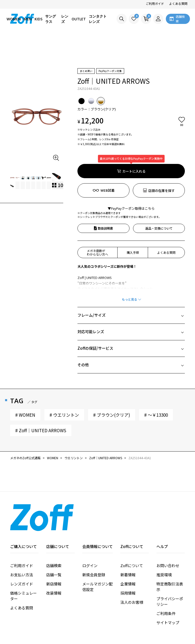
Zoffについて (132, 536)
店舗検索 (54, 536)
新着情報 (128, 546)
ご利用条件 (166, 584)
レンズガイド (22, 555)
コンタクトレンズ (98, 19)
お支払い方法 (22, 546)
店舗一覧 (54, 546)
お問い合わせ (168, 536)
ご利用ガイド (155, 3)
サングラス (51, 19)
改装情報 (54, 564)
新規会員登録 (94, 546)
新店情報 (54, 555)
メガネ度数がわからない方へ (97, 223)
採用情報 (128, 564)
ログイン (90, 536)
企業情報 (128, 555)
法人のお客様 (132, 573)
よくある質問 (178, 3)
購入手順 (133, 223)
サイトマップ (168, 593)
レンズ (65, 19)
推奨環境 (164, 546)
